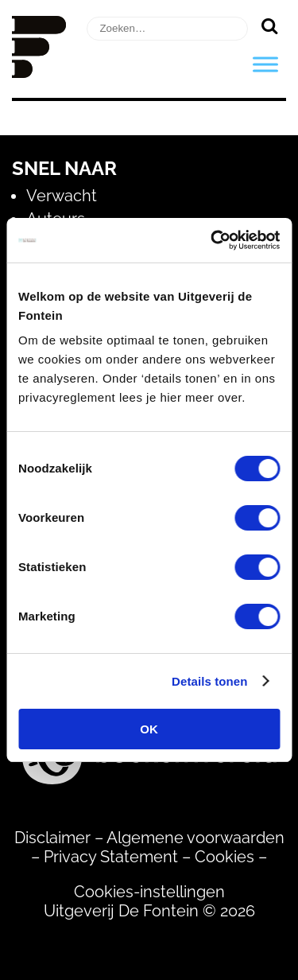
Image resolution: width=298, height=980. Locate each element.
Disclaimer (52, 838)
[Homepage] (39, 72)
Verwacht (62, 196)
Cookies (224, 857)
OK (149, 729)
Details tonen (209, 681)
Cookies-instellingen (149, 892)
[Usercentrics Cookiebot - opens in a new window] (212, 240)
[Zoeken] (269, 25)
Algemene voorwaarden (195, 838)
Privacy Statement (111, 857)
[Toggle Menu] (265, 64)
